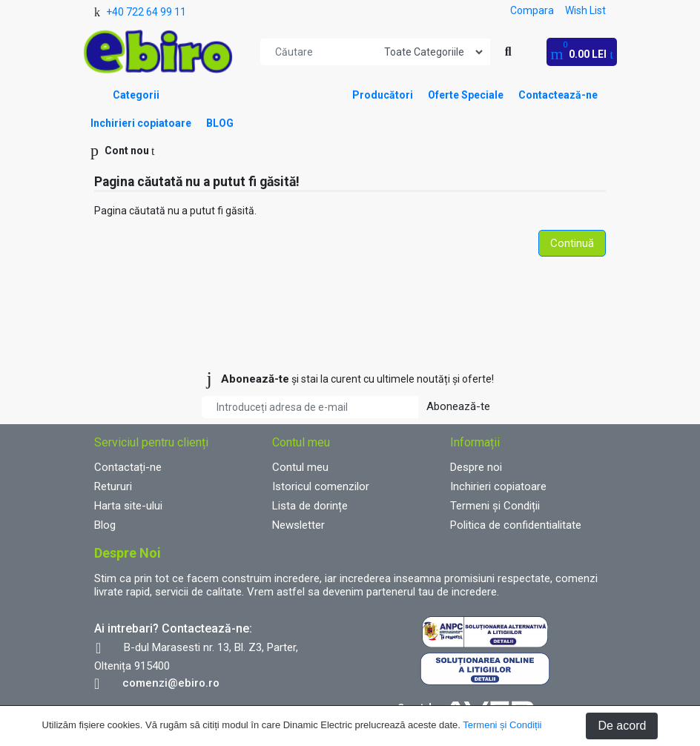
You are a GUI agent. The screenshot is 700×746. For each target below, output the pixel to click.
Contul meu (300, 467)
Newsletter (298, 525)
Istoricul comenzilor (321, 486)
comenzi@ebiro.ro (171, 683)
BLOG (220, 123)
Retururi (113, 486)
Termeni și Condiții (502, 725)
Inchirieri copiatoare (141, 123)
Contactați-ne (128, 467)
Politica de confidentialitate (516, 525)
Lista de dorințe (310, 506)
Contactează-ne (558, 95)
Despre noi (476, 467)
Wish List (585, 10)
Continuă (572, 243)
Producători (383, 95)
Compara (532, 10)
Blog (105, 525)
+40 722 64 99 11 (146, 12)
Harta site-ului (128, 506)
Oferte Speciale (466, 95)
